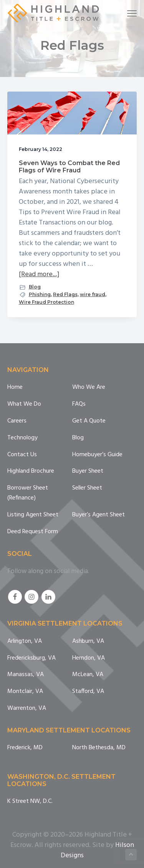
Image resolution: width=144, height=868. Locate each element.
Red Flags (65, 294)
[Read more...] (39, 274)
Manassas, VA (26, 675)
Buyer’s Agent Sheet (98, 515)
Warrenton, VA (27, 708)
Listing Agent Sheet (33, 515)
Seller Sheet (87, 488)
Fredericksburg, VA (31, 658)
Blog (35, 287)
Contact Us (22, 455)
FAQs (79, 404)
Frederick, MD (25, 748)
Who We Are (89, 387)
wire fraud (93, 294)
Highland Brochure (31, 471)
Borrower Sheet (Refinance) (28, 493)
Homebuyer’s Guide (97, 455)
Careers (17, 421)
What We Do (24, 404)
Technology (22, 438)
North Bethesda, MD (99, 748)
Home (15, 387)
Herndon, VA (89, 658)
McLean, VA (88, 675)
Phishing (40, 294)
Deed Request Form (33, 532)
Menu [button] (129, 13)
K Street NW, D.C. (30, 802)
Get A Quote (89, 421)
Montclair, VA (25, 692)
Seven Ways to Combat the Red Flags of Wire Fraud (69, 167)
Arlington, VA (25, 641)
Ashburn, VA (88, 641)
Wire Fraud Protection (46, 302)
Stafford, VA (88, 692)
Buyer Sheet (88, 471)
